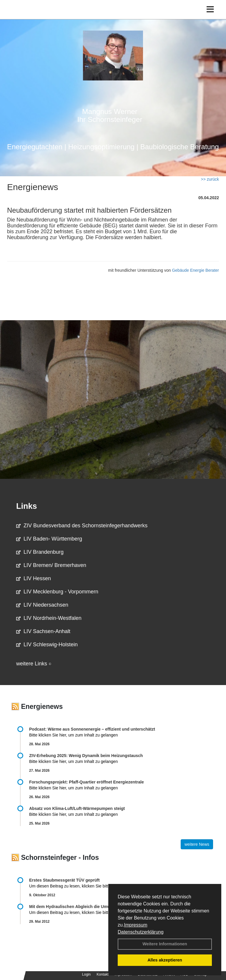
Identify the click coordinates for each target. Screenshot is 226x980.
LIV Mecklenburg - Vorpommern (57, 592)
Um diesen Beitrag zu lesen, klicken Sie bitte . (74, 886)
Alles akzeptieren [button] (165, 960)
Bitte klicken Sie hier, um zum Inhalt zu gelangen (73, 735)
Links (27, 506)
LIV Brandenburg (40, 552)
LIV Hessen (34, 578)
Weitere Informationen (165, 944)
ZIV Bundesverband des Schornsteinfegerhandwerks (82, 526)
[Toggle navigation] (210, 10)
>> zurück (210, 179)
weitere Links (34, 664)
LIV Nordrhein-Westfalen (49, 618)
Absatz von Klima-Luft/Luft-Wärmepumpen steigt (77, 808)
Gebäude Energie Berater (195, 270)
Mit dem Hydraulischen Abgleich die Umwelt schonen (81, 907)
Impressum (136, 925)
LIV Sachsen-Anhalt (43, 631)
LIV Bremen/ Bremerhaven (51, 565)
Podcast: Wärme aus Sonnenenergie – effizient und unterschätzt (93, 729)
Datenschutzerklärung (141, 932)
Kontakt (103, 974)
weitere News (197, 844)
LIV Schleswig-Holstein (47, 645)
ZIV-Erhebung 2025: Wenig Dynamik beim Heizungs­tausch (86, 756)
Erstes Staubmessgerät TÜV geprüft (64, 880)
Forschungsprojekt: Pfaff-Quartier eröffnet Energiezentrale (87, 782)
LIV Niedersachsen (42, 605)
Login (86, 974)
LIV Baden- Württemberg (49, 539)
